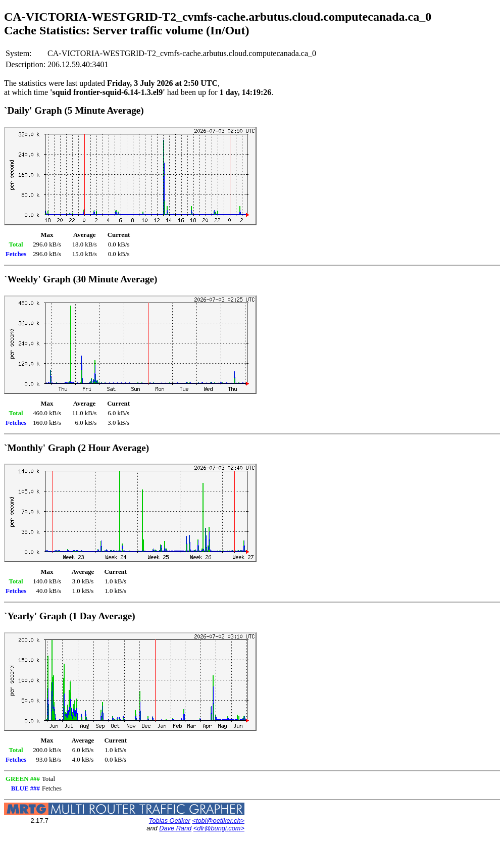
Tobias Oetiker (170, 821)
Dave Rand (175, 828)
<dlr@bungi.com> (219, 828)
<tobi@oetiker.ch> (218, 821)
